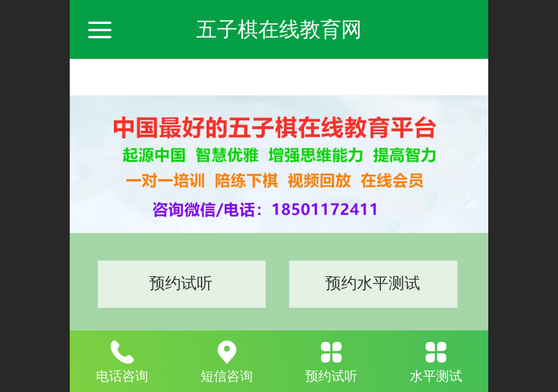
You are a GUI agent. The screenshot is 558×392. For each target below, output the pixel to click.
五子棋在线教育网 (279, 29)
